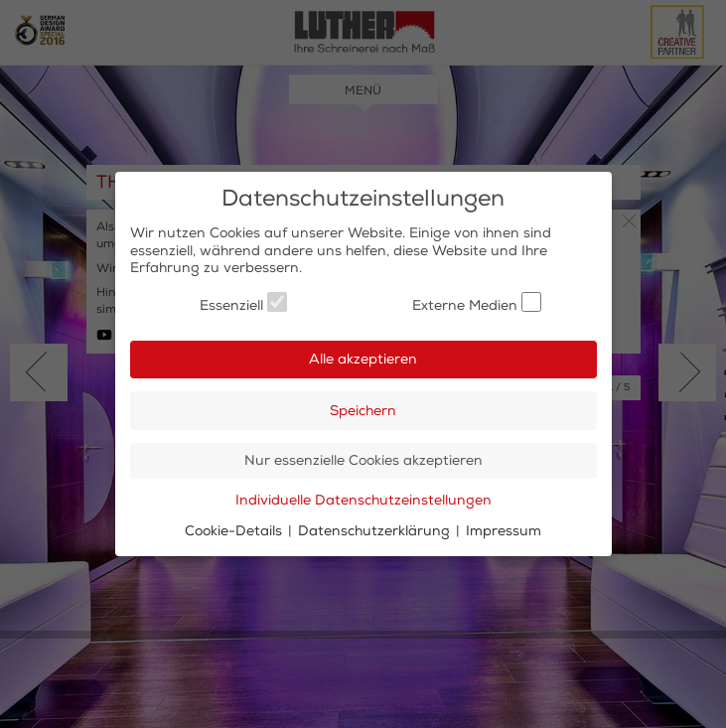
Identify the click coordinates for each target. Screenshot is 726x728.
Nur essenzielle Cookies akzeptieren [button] (363, 460)
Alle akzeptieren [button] (363, 359)
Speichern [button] (363, 411)
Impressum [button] (504, 531)
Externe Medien (477, 303)
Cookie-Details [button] (235, 531)
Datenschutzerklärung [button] (376, 531)
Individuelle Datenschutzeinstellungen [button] (363, 500)
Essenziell (243, 303)
